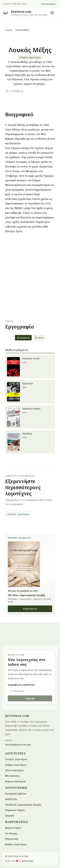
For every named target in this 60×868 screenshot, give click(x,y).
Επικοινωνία (48, 4)
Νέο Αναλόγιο (12, 776)
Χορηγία (10, 816)
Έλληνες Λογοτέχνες (16, 759)
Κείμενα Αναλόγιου (15, 781)
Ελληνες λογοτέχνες (30, 57)
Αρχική (9, 30)
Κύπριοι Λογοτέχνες (16, 765)
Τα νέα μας (11, 833)
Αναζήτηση (11, 799)
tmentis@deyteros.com (18, 745)
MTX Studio (28, 861)
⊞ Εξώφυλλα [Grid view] (23, 338)
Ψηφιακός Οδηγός (15, 810)
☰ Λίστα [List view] (39, 338)
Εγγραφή (30, 698)
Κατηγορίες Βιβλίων (16, 793)
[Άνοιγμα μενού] (52, 13)
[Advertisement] (30, 277)
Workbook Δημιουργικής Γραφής (23, 804)
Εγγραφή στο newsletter (21, 685)
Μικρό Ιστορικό (13, 828)
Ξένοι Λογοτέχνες (15, 770)
